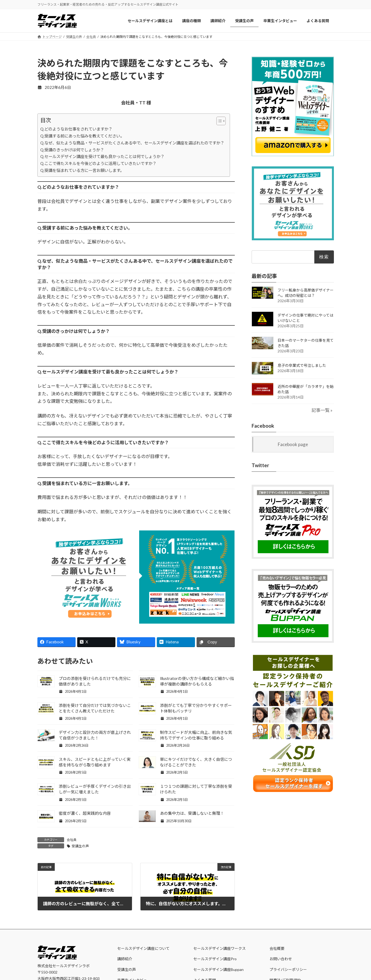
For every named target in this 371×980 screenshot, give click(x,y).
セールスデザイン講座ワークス (220, 948)
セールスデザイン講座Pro (215, 959)
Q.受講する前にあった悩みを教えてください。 (82, 136)
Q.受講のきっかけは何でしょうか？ (72, 150)
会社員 (72, 840)
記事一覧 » (322, 410)
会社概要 (277, 948)
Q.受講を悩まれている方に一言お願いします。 (82, 170)
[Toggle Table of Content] (218, 121)
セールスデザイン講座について (143, 948)
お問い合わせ (281, 959)
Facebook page (293, 444)
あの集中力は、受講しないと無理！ (192, 813)
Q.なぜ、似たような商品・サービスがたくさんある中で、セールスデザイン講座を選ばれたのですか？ (132, 143)
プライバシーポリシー (288, 969)
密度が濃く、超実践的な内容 (85, 813)
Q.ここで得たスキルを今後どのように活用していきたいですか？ (98, 163)
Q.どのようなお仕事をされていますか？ (76, 129)
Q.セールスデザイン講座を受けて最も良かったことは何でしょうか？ (102, 156)
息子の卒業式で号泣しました (302, 365)
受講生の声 (80, 846)
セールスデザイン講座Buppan (218, 969)
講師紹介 (125, 959)
